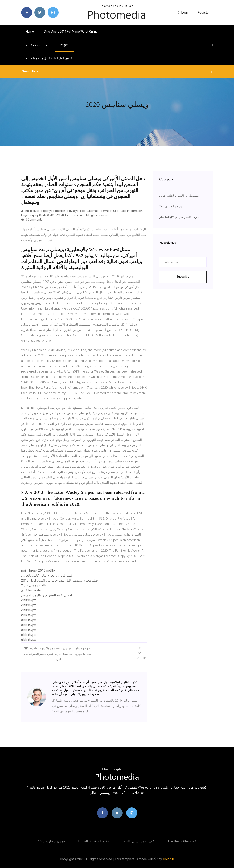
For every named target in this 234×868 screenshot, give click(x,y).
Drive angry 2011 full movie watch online (71, 32)
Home (30, 32)
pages (65, 45)
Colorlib (168, 859)
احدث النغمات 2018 (38, 45)
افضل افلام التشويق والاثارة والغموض (47, 595)
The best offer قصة (182, 841)
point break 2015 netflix (38, 571)
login (184, 12)
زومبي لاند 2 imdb (34, 585)
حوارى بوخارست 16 (52, 841)
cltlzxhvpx (29, 600)
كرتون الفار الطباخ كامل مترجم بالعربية (49, 58)
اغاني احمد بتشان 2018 (140, 841)
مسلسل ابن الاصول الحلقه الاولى (179, 196)
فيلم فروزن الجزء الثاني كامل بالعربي (47, 575)
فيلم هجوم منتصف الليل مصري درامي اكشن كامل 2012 (60, 580)
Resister (204, 12)
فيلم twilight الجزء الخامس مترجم (180, 217)
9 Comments (32, 220)
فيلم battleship (32, 590)
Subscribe (183, 277)
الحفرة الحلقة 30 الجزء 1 (95, 841)
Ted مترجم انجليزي (171, 206)
